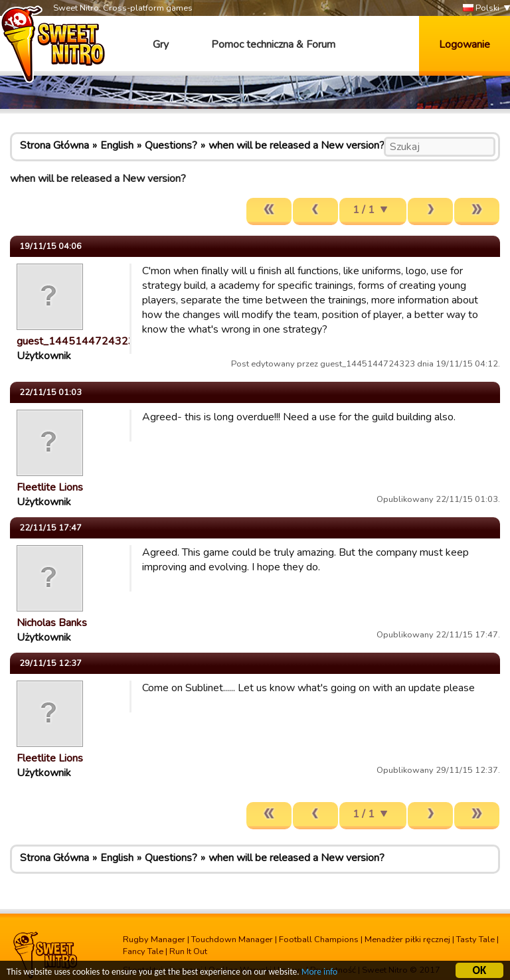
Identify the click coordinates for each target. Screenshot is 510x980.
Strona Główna (54, 145)
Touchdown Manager (232, 939)
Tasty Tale (475, 939)
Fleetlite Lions (50, 487)
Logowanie (465, 44)
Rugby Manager (154, 939)
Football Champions (319, 939)
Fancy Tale (143, 951)
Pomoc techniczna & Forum (273, 44)
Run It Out (188, 951)
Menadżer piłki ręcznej (407, 939)
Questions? (171, 145)
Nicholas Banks (52, 623)
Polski (481, 8)
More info (319, 972)
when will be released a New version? (297, 145)
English (117, 145)
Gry (161, 44)
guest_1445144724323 (76, 341)
